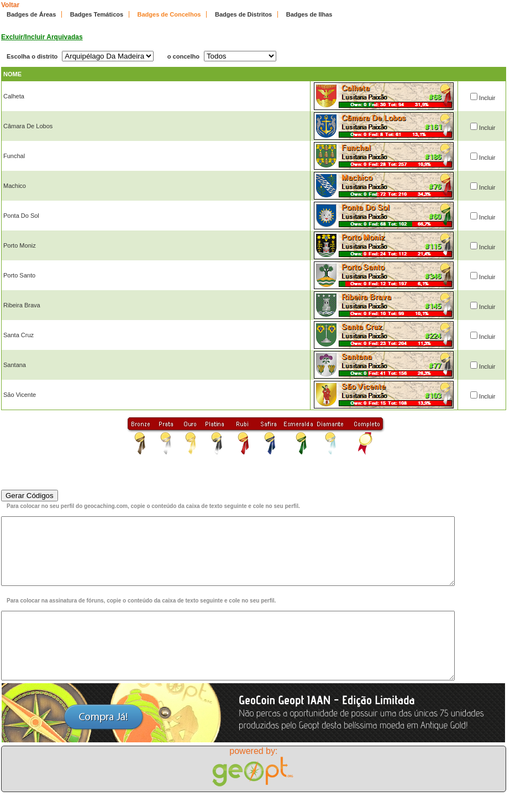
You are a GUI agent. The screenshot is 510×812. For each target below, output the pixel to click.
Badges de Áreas (31, 14)
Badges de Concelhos (169, 14)
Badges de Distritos (243, 14)
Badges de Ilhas (309, 14)
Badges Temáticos (97, 14)
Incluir (487, 98)
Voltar (10, 5)
